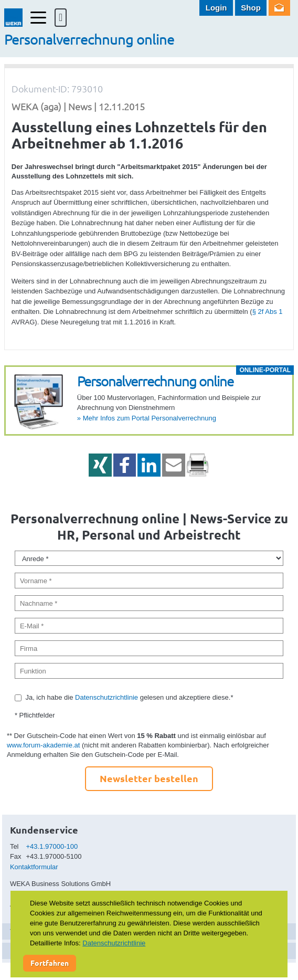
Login (216, 8)
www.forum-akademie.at (43, 745)
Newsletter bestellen (149, 778)
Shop (251, 8)
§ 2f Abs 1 (268, 312)
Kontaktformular (34, 867)
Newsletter (279, 8)
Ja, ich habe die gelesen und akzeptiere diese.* (129, 697)
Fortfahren (50, 963)
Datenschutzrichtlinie (107, 697)
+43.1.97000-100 (52, 846)
